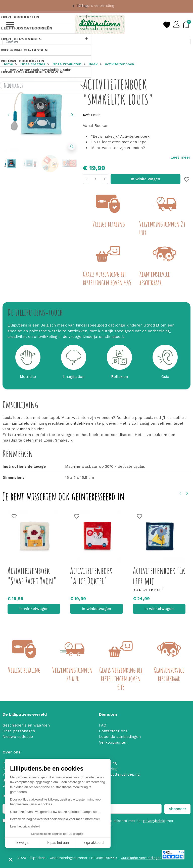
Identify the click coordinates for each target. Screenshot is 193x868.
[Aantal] (95, 179)
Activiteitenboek (119, 64)
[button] (11, 859)
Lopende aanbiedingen (120, 737)
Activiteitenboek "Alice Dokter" (91, 576)
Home (8, 64)
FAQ (103, 725)
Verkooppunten (113, 742)
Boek (93, 64)
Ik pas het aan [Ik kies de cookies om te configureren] (58, 843)
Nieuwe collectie (18, 737)
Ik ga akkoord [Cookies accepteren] (93, 843)
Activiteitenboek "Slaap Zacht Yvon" (32, 576)
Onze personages (19, 731)
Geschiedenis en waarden (26, 725)
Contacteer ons (113, 731)
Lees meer (181, 157)
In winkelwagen (146, 179)
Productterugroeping (121, 774)
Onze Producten (67, 64)
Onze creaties (33, 64)
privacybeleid (154, 821)
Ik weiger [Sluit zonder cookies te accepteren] (23, 843)
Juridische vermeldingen (141, 858)
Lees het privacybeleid (25, 826)
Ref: (86, 115)
